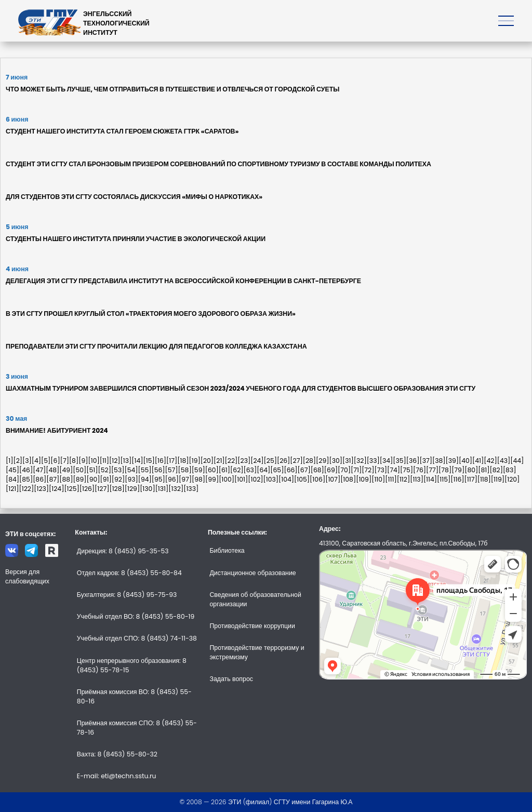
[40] (465, 461)
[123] (41, 489)
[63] (250, 470)
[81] (484, 470)
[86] (39, 479)
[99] (212, 479)
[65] (277, 470)
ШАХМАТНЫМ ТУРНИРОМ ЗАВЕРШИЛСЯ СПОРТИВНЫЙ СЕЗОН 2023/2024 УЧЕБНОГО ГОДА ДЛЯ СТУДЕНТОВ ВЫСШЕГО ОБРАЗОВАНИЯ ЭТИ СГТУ (241, 388)
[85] (26, 479)
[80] (471, 470)
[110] (378, 479)
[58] (185, 470)
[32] (360, 461)
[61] (224, 470)
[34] (387, 461)
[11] (104, 461)
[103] (271, 479)
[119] (498, 479)
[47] (39, 470)
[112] (404, 479)
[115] (444, 479)
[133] (191, 489)
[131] (162, 489)
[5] (46, 461)
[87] (53, 479)
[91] (106, 479)
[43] (504, 461)
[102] (255, 479)
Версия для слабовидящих (27, 576)
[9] (83, 461)
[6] (55, 461)
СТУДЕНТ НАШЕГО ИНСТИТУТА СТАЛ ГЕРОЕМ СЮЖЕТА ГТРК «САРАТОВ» (122, 131)
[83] (510, 470)
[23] (244, 461)
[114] (430, 479)
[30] (336, 461)
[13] (126, 461)
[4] (36, 461)
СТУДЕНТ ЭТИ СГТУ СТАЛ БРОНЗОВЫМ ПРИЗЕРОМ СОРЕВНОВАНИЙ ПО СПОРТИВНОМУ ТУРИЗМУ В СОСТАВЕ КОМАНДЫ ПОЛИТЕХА (218, 164)
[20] (207, 461)
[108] (348, 479)
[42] (490, 461)
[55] (144, 470)
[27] (296, 461)
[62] (237, 470)
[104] (286, 479)
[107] (333, 479)
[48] (52, 470)
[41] (478, 461)
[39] (452, 461)
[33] (373, 461)
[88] (66, 479)
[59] (198, 470)
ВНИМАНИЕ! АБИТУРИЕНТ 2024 (57, 430)
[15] (149, 461)
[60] (212, 470)
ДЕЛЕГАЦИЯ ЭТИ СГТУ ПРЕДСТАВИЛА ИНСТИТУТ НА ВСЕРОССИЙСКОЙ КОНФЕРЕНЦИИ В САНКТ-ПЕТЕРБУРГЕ (183, 281)
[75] (407, 470)
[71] (356, 470)
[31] (348, 461)
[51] (92, 470)
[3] (27, 461)
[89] (79, 479)
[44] (517, 461)
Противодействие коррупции (252, 626)
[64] (263, 470)
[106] (317, 479)
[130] (148, 489)
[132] (176, 489)
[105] (302, 479)
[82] (496, 470)
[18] (183, 461)
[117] (470, 479)
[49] (66, 470)
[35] (400, 461)
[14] (137, 461)
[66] (290, 470)
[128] (117, 489)
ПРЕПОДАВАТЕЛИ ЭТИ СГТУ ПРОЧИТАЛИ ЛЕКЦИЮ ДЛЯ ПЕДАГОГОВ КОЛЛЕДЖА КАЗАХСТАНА (156, 346)
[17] (172, 461)
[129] (132, 489)
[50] (79, 470)
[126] (87, 489)
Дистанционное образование (252, 573)
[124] (56, 489)
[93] (131, 479)
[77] (432, 470)
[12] (115, 461)
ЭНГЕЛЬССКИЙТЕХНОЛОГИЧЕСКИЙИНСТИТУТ (116, 23)
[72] (368, 470)
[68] (317, 470)
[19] (194, 461)
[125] (71, 489)
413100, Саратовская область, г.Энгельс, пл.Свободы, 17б (403, 543)
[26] (283, 461)
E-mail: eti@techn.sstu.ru (117, 776)
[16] (161, 461)
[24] (257, 461)
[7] (65, 461)
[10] (94, 461)
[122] (27, 489)
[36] (413, 461)
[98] (198, 479)
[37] (426, 461)
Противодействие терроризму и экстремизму (257, 652)
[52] (105, 470)
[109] (364, 479)
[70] (344, 470)
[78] (445, 470)
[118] (484, 479)
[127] (102, 489)
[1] (9, 461)
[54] (131, 470)
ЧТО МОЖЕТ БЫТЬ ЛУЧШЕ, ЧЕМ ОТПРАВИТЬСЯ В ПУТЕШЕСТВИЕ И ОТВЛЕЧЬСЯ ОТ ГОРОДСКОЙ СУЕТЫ (172, 89)
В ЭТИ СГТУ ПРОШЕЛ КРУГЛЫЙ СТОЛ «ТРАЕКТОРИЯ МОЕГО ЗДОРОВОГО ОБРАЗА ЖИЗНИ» (151, 314)
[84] (12, 479)
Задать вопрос (231, 679)
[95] (158, 479)
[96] (172, 479)
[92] (118, 479)
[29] (322, 461)
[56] (158, 470)
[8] (74, 461)
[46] (26, 470)
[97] (185, 479)
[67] (304, 470)
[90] (93, 479)
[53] (118, 470)
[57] (172, 470)
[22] (231, 461)
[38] (439, 461)
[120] (512, 479)
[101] (241, 479)
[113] (417, 479)
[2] (18, 461)
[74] (394, 470)
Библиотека (227, 550)
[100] (227, 479)
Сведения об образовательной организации (255, 599)
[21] (219, 461)
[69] (331, 470)
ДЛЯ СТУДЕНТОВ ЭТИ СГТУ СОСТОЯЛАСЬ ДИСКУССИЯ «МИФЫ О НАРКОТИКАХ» (134, 197)
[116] (457, 479)
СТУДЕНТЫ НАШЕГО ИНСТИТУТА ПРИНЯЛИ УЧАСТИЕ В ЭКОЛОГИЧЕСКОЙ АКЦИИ (136, 239)
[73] (381, 470)
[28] (309, 461)
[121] (12, 489)
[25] (270, 461)
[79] (458, 470)
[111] (391, 479)
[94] (145, 479)
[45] (12, 470)
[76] (420, 470)
